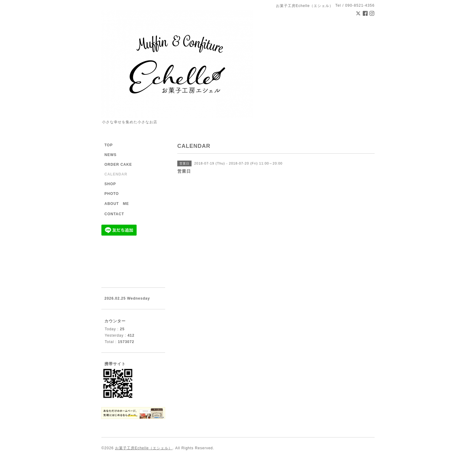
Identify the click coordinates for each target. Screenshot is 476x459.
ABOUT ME (117, 204)
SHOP (110, 184)
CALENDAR (116, 174)
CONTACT (114, 214)
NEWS (110, 155)
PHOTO (112, 194)
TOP (109, 145)
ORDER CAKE (118, 165)
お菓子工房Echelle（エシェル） (144, 448)
